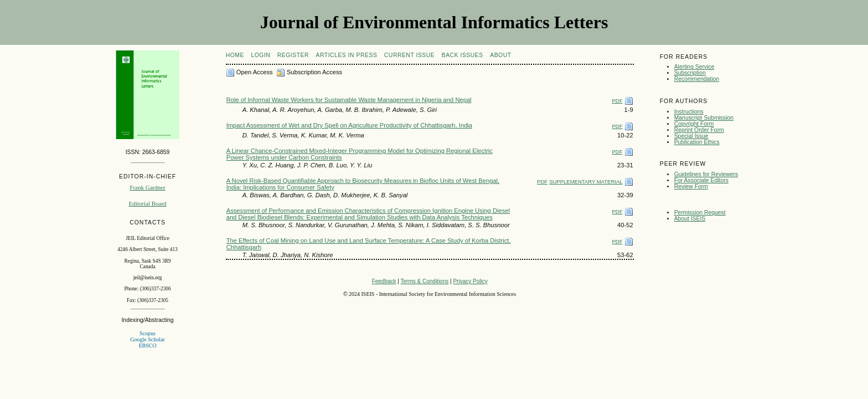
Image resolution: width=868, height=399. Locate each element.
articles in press (347, 55)
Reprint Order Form (699, 130)
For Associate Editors (701, 180)
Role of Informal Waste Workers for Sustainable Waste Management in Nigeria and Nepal (349, 100)
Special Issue (691, 136)
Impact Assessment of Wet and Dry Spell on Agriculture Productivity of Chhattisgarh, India (349, 125)
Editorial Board (147, 203)
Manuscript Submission (704, 118)
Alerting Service (694, 67)
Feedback (384, 281)
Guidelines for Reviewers (706, 174)
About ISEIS (690, 219)
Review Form (691, 186)
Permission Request (700, 213)
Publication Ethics (697, 142)
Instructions (689, 112)
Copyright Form (694, 124)
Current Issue (409, 55)
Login (260, 55)
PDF (618, 101)
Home (235, 55)
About (500, 55)
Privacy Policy (470, 281)
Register (293, 55)
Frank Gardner (147, 187)
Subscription (690, 73)
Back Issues (463, 55)
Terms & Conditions (425, 281)
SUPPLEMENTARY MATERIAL (586, 181)
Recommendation (697, 79)
